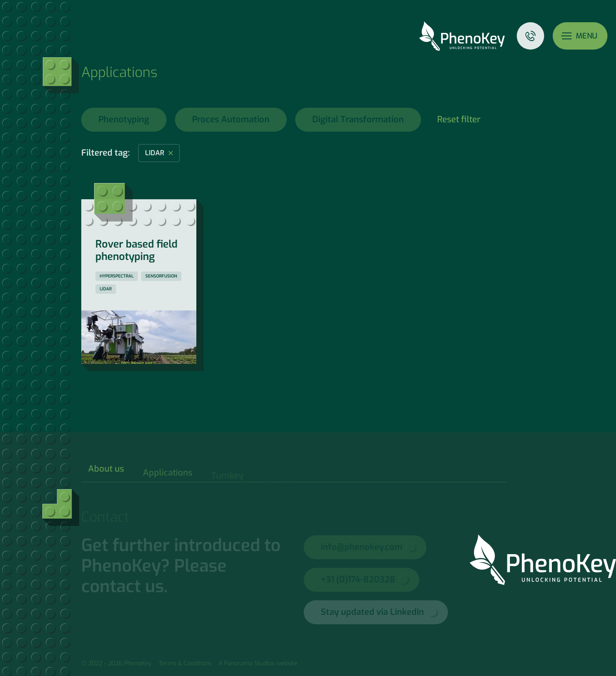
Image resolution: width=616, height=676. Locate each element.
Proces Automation (231, 120)
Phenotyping (124, 120)
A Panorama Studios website (258, 663)
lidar (155, 153)
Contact (530, 36)
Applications (168, 476)
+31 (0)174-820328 (358, 580)
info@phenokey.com (362, 547)
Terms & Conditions (185, 663)
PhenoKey (462, 36)
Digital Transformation (358, 120)
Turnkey (227, 477)
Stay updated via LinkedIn (372, 612)
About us (106, 473)
